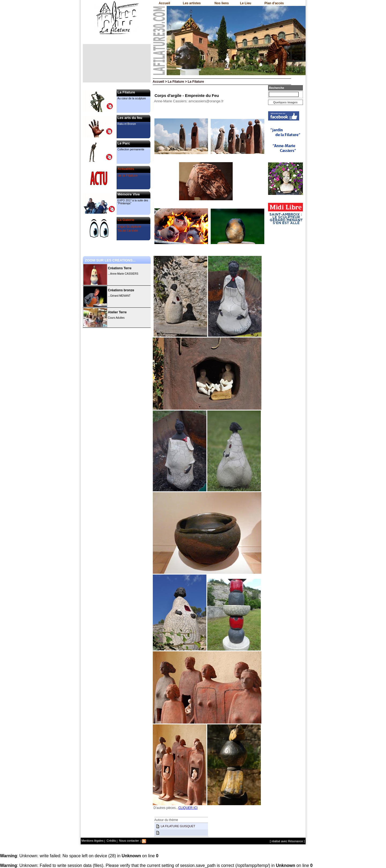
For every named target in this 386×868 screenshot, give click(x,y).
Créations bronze (121, 290)
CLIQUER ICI (188, 808)
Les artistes (192, 3)
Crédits (111, 841)
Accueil (164, 3)
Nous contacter (129, 841)
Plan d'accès (274, 3)
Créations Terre (120, 268)
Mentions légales (93, 841)
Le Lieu (246, 3)
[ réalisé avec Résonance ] (287, 841)
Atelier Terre (117, 312)
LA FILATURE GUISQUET (178, 826)
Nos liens (222, 3)
